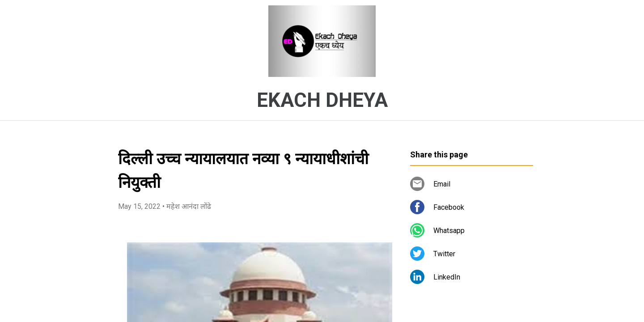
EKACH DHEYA (322, 100)
